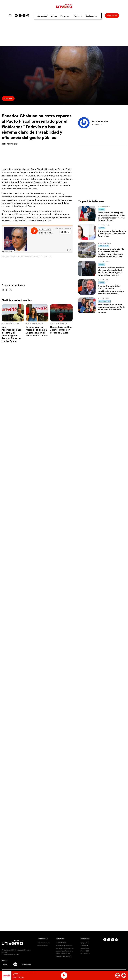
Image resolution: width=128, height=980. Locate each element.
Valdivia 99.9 (85, 948)
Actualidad (42, 16)
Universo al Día (104, 246)
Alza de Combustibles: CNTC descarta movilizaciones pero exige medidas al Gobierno (111, 290)
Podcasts (78, 16)
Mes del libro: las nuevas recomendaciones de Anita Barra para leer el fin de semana (112, 308)
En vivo (16, 975)
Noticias (102, 209)
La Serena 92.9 (85, 954)
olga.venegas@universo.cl (64, 951)
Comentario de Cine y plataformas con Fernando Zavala (61, 330)
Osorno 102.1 (85, 951)
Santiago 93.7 (85, 946)
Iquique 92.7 (84, 943)
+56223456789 (61, 943)
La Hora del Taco (104, 301)
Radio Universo (8, 257)
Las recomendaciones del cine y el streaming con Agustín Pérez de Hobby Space (11, 334)
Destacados (91, 16)
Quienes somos (42, 946)
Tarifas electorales (43, 943)
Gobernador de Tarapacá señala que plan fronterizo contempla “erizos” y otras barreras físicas (111, 216)
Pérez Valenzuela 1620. (63, 954)
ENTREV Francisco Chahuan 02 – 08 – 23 (34, 257)
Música (54, 16)
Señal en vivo (112, 15)
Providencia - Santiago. (64, 956)
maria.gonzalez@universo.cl (65, 948)
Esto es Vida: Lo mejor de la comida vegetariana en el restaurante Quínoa (37, 331)
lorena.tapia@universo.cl (64, 946)
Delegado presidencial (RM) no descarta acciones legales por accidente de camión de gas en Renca (112, 253)
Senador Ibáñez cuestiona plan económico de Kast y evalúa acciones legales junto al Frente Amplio (111, 271)
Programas (65, 16)
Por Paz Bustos (100, 121)
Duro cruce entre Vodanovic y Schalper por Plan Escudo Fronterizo (112, 233)
